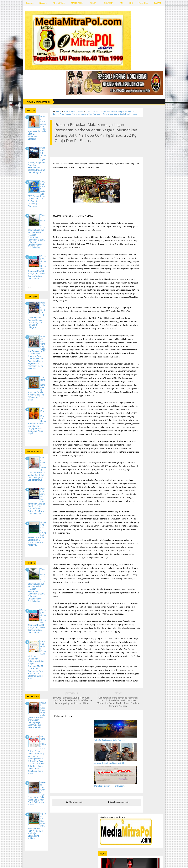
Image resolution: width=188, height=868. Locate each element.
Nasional (26, 3)
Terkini (12, 254)
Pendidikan (126, 3)
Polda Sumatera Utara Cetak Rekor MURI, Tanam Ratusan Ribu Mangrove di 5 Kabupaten (164, 398)
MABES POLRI (60, 3)
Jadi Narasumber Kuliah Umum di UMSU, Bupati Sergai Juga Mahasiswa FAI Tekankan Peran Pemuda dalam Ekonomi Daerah (165, 724)
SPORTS (153, 3)
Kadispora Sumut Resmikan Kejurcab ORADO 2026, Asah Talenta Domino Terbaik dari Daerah (165, 675)
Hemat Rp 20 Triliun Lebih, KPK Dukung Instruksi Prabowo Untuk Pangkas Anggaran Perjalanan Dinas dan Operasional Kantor (165, 580)
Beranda (12, 3)
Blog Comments (64, 747)
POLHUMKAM (42, 3)
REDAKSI (166, 3)
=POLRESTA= (91, 3)
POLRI (69, 110)
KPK (114, 3)
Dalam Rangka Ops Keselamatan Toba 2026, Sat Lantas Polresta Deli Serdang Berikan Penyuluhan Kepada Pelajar (165, 764)
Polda (61, 110)
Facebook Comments (110, 747)
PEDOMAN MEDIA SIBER (24, 861)
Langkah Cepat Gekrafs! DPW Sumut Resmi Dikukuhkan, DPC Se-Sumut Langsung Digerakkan (163, 633)
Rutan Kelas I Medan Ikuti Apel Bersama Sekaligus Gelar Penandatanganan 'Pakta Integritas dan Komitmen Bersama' (164, 561)
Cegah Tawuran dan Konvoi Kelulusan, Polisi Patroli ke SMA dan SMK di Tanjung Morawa (165, 706)
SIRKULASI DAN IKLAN (24, 856)
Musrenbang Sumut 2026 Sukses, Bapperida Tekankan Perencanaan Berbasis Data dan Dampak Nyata (165, 614)
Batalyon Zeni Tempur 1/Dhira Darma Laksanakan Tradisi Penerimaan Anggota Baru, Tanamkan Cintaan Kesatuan (157, 415)
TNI (104, 3)
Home (47, 110)
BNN (54, 110)
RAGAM (140, 3)
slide (76, 110)
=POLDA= (76, 3)
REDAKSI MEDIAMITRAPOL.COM (28, 850)
